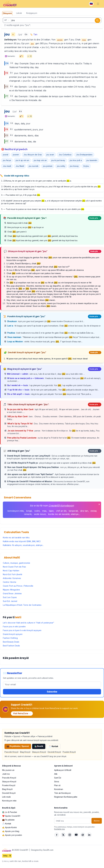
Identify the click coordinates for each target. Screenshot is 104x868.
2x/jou (86, 166)
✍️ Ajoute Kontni (9, 827)
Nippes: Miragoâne (11, 590)
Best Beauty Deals (11, 642)
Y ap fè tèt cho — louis (19, 390)
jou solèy (61, 166)
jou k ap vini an (22, 160)
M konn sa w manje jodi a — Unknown (26, 378)
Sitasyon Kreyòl (39, 752)
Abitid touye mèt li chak (19, 223)
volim (37, 511)
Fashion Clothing (10, 638)
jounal (6, 155)
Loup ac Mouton (15, 342)
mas (44, 511)
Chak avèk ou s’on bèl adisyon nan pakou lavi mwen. (34, 273)
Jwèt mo (6, 774)
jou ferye (7, 160)
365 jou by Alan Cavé (18, 416)
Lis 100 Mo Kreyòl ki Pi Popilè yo (23, 463)
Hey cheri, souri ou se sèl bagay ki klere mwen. (31, 300)
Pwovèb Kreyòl (11, 752)
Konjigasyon (32, 13)
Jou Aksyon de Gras (33, 155)
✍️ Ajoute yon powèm (12, 835)
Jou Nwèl (20, 166)
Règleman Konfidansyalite (66, 797)
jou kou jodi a (76, 160)
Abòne (97, 821)
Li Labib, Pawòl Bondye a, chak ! (24, 263)
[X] (63, 835)
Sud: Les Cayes (10, 597)
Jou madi (7, 166)
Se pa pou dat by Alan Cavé (20, 409)
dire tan (84, 511)
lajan (51, 511)
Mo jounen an (8, 770)
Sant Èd (58, 778)
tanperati (73, 511)
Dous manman (15, 337)
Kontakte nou (59, 829)
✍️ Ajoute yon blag (11, 831)
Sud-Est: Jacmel (10, 601)
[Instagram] (70, 835)
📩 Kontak (53, 746)
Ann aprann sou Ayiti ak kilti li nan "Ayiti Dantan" (31, 474)
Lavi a (10, 326)
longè (29, 511)
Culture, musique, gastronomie (16, 563)
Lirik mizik (6, 797)
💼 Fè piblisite (8, 820)
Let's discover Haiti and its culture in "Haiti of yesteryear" (29, 623)
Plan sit (57, 785)
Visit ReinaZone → (22, 713)
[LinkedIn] (89, 835)
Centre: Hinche (10, 582)
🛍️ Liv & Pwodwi (10, 812)
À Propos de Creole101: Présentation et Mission (30, 481)
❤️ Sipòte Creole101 (11, 816)
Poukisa (11, 333)
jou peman (48, 166)
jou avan (50, 155)
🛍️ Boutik (39, 746)
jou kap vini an (40, 160)
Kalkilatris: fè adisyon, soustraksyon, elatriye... (23, 545)
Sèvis (57, 782)
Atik (56, 774)
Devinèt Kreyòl (54, 752)
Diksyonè (7, 13)
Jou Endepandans (84, 155)
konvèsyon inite (16, 511)
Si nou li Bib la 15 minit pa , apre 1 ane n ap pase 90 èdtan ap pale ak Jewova (45, 270)
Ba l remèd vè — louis (18, 385)
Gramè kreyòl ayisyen (13, 634)
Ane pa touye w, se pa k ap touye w (25, 227)
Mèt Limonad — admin (18, 374)
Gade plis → (95, 218)
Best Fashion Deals (11, 646)
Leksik (19, 13)
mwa (84, 40)
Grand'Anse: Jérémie (12, 593)
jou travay (74, 166)
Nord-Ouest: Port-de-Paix (14, 567)
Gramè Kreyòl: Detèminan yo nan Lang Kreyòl (29, 456)
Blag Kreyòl (25, 752)
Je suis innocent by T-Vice (21, 431)
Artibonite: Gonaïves (12, 578)
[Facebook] (57, 835)
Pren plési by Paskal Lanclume (22, 438)
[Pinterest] (83, 835)
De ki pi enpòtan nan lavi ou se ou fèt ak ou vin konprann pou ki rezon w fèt (49, 283)
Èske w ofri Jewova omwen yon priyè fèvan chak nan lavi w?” (38, 267)
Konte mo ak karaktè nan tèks (16, 538)
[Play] (26, 34)
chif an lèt (61, 511)
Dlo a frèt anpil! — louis (19, 394)
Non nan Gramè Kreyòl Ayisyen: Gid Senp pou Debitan (33, 467)
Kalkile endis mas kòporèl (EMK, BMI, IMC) (22, 541)
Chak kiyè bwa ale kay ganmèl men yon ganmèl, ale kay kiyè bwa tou (43, 236)
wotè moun (40, 514)
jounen (16, 155)
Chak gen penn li (17, 232)
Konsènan (59, 789)
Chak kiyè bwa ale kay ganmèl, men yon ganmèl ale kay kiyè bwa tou (42, 240)
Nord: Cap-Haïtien (11, 571)
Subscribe (52, 692)
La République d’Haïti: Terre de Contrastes (22, 605)
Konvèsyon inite (9, 801)
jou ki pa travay (58, 160)
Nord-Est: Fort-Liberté (13, 574)
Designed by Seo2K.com (42, 850)
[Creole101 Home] (10, 4)
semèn (60, 40)
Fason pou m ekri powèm (14, 627)
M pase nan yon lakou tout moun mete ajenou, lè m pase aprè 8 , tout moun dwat (47, 359)
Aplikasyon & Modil (63, 770)
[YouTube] (76, 835)
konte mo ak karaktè (59, 514)
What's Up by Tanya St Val (20, 424)
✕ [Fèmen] (99, 504)
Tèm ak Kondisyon (62, 793)
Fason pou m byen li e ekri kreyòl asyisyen (22, 630)
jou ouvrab (34, 166)
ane (32, 44)
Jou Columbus (65, 155)
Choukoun (12, 321)
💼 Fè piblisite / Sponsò (18, 746)
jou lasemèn (92, 160)
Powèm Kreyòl (69, 752)
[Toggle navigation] (98, 4)
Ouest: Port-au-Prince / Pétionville (18, 586)
